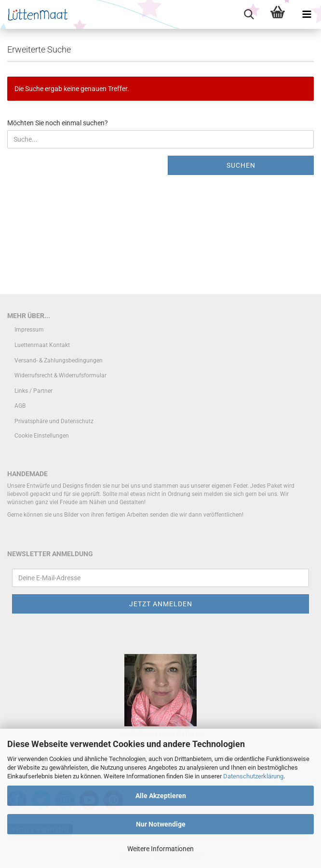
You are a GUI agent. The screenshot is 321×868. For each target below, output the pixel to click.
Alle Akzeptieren (161, 796)
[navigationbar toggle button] (307, 14)
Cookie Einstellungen (42, 436)
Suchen (241, 165)
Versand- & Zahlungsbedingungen (59, 361)
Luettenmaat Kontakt (42, 345)
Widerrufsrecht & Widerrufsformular (60, 375)
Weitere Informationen (160, 849)
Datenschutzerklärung (253, 776)
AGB (20, 406)
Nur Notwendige (161, 824)
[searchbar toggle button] (249, 14)
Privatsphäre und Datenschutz (54, 421)
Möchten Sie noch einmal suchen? (58, 123)
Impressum (29, 330)
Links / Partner (33, 391)
